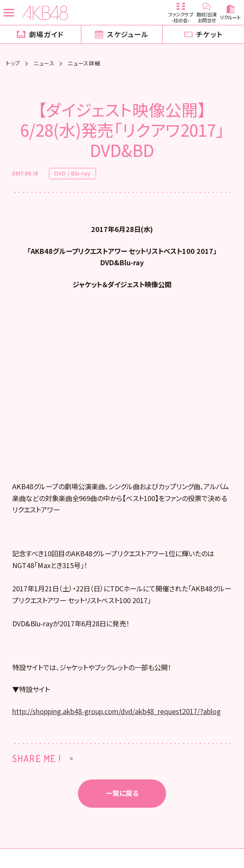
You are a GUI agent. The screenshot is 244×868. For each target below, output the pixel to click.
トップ (13, 63)
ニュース (44, 63)
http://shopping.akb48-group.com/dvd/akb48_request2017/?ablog (117, 715)
